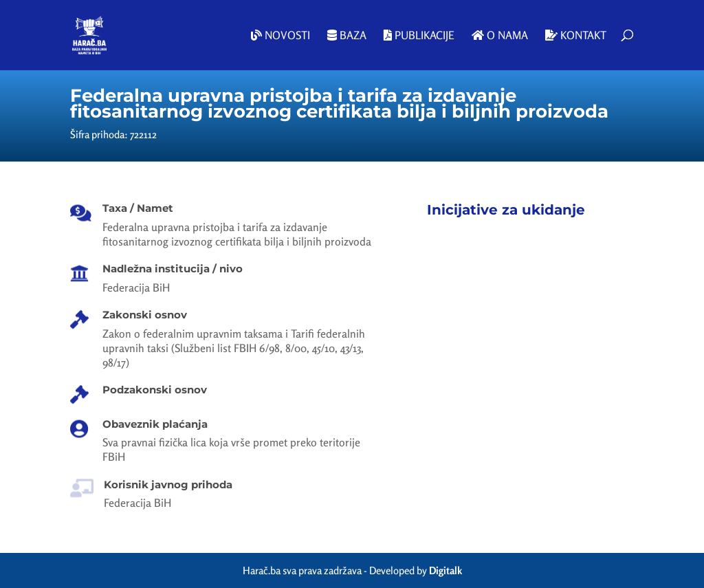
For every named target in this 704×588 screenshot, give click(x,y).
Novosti (280, 36)
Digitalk (445, 570)
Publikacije (419, 36)
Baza (347, 36)
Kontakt (576, 36)
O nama (500, 36)
